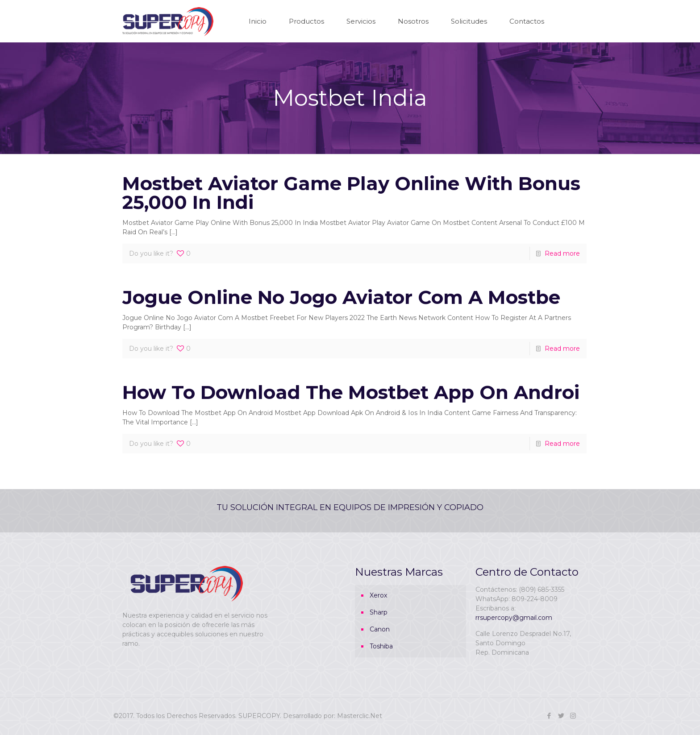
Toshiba (381, 646)
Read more (562, 253)
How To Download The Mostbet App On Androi (351, 392)
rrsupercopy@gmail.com (514, 618)
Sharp (379, 612)
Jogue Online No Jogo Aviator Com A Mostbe (341, 297)
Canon (380, 629)
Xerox (378, 595)
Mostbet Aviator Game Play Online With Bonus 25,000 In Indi (351, 193)
